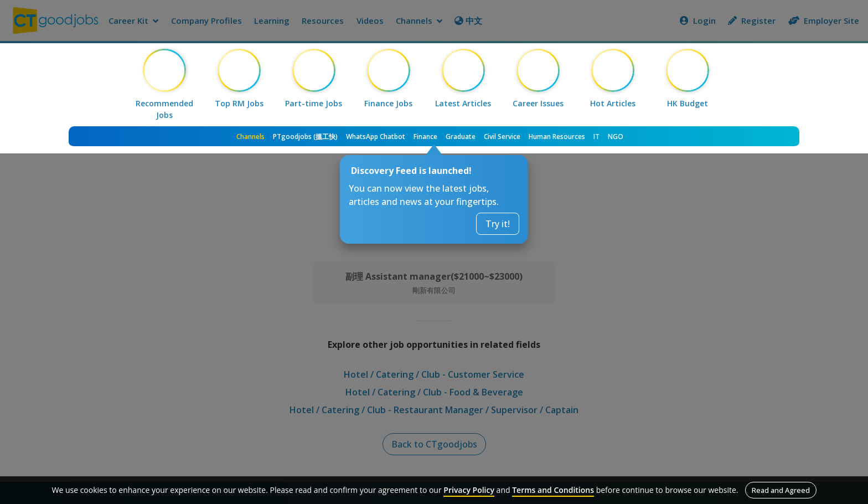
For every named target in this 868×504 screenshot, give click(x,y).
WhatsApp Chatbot (376, 137)
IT (596, 137)
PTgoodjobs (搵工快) (305, 137)
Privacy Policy (469, 490)
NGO (616, 137)
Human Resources (557, 137)
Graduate (461, 137)
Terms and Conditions (553, 490)
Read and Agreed (781, 490)
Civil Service (502, 137)
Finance (425, 137)
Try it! (498, 224)
